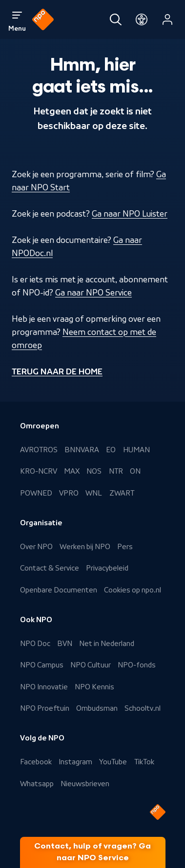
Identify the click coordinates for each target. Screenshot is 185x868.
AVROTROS (39, 450)
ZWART (122, 493)
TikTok (144, 762)
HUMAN (136, 450)
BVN (65, 644)
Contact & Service (50, 568)
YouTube (113, 762)
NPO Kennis (94, 687)
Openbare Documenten (59, 590)
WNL (94, 493)
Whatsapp (37, 784)
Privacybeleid (107, 568)
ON (135, 471)
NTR (116, 471)
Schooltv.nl (143, 708)
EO (111, 450)
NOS (94, 471)
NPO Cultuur (91, 665)
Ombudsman (97, 708)
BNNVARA (82, 450)
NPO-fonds (137, 665)
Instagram (75, 762)
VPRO (69, 493)
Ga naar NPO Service (93, 293)
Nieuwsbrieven (85, 784)
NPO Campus (42, 665)
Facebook (36, 762)
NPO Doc (35, 644)
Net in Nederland (107, 644)
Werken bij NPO (85, 547)
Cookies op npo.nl (133, 590)
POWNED (36, 493)
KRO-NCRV (39, 471)
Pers (125, 547)
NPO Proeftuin (45, 708)
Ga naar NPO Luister (130, 214)
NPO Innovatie (44, 687)
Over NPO (36, 547)
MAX (72, 471)
